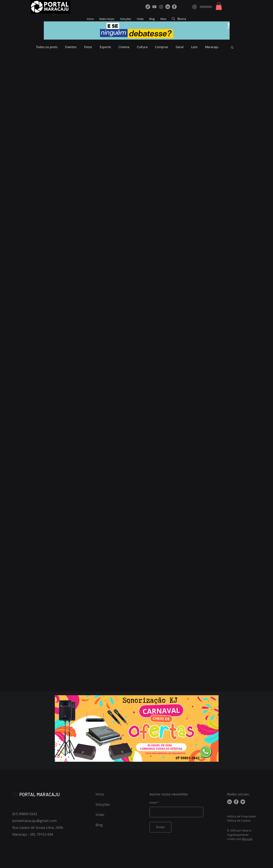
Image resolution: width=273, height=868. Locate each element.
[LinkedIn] (168, 7)
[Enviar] (160, 827)
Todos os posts (47, 47)
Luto (194, 47)
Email (153, 803)
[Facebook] (174, 7)
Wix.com (247, 839)
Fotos (88, 47)
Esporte (105, 47)
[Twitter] (243, 802)
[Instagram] (161, 7)
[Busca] (200, 19)
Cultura (142, 47)
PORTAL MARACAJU (40, 794)
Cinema (124, 47)
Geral (180, 47)
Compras (162, 47)
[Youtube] (154, 7)
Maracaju (212, 47)
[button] (219, 6)
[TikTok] (148, 7)
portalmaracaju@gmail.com (35, 821)
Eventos (71, 47)
